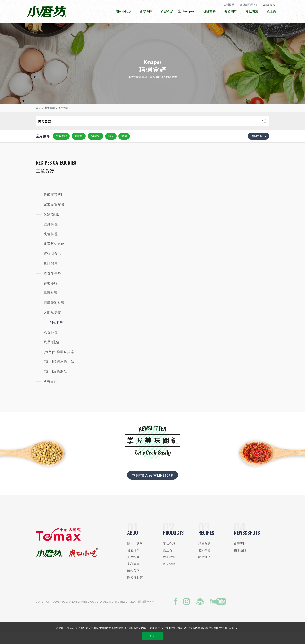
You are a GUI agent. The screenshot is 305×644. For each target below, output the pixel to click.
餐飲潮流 (205, 569)
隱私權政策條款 (210, 628)
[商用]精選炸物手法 (59, 373)
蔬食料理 (51, 344)
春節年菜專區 (54, 206)
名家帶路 (205, 562)
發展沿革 (134, 562)
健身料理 (51, 236)
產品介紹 (169, 555)
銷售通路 (240, 562)
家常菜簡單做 (54, 216)
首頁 (38, 120)
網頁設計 (142, 613)
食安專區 (240, 555)
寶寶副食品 (52, 265)
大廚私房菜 (52, 324)
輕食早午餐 (52, 285)
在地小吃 (51, 295)
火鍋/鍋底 (51, 226)
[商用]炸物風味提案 (59, 364)
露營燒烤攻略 (54, 255)
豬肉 (124, 147)
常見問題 (169, 575)
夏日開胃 (51, 275)
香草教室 (169, 569)
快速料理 (51, 246)
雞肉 (111, 147)
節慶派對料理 (54, 315)
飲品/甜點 (51, 354)
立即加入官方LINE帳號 (152, 487)
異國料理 (51, 305)
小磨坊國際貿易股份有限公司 (47, 12)
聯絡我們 (134, 582)
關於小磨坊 (135, 555)
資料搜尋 (229, 5)
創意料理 (64, 120)
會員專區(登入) (248, 5)
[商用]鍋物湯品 (55, 383)
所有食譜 (61, 147)
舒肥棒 (79, 147)
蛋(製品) (95, 147)
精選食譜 (50, 120)
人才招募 (134, 569)
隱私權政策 (135, 589)
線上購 (167, 562)
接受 (152, 636)
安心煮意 (134, 575)
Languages (269, 5)
